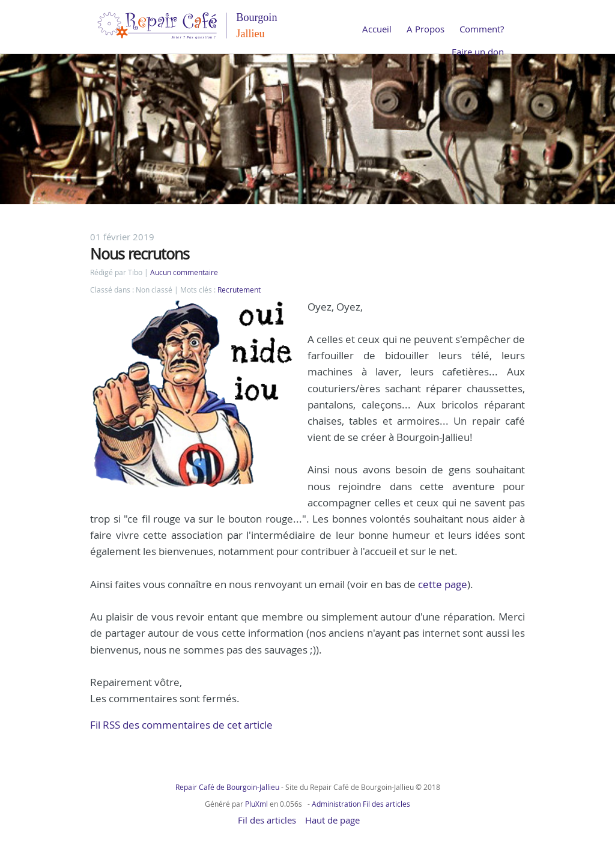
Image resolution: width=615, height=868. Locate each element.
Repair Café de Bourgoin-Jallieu (227, 787)
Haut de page (332, 820)
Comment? (482, 29)
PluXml (256, 804)
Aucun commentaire (184, 272)
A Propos (426, 29)
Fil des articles (386, 804)
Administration (336, 804)
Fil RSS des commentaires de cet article (181, 725)
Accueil (377, 29)
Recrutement (239, 290)
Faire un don (478, 52)
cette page (443, 584)
